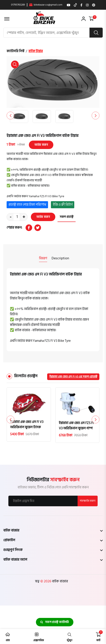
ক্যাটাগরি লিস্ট (16, 51)
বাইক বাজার (60, 581)
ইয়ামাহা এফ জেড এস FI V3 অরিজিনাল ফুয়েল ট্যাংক (27, 425)
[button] (96, 116)
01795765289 (18, 5)
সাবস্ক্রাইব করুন (88, 501)
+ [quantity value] (24, 217)
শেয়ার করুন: (14, 228)
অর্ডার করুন (41, 145)
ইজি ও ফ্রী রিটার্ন (63, 205)
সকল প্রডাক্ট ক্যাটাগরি (55, 622)
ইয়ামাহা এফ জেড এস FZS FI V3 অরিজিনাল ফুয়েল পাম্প (76, 426)
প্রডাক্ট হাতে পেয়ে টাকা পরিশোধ (27, 205)
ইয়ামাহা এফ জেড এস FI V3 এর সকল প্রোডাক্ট (73, 377)
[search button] (96, 33)
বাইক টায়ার (36, 51)
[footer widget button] (53, 530)
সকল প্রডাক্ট (67, 217)
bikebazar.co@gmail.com (46, 5)
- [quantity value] (11, 217)
